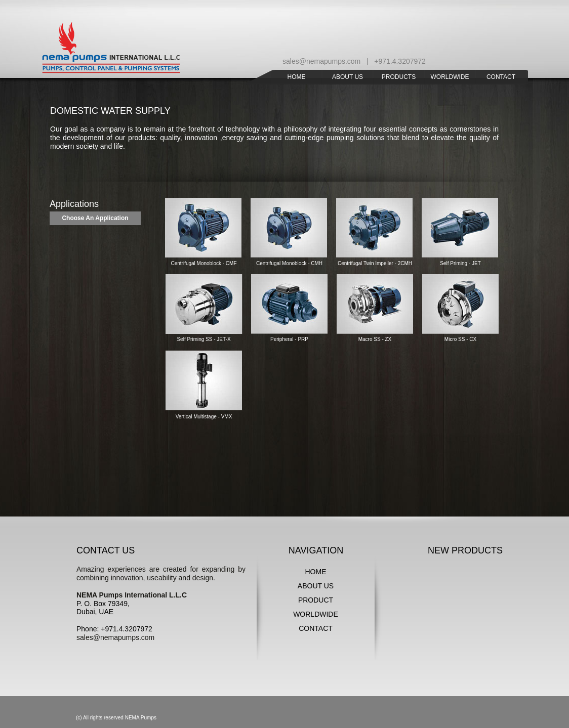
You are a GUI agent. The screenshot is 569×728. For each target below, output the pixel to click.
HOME (316, 572)
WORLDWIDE (316, 614)
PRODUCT (316, 600)
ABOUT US (316, 586)
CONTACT (316, 628)
